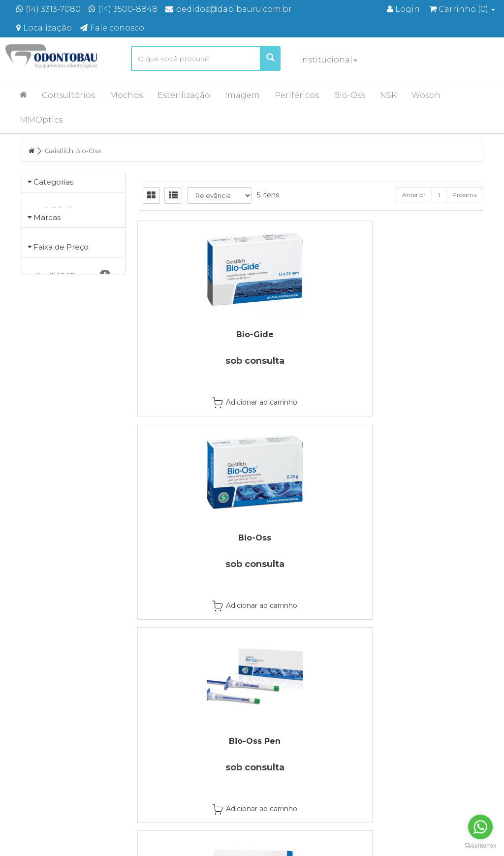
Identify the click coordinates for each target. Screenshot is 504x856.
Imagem (242, 95)
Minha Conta (283, 757)
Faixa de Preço (61, 293)
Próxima (465, 195)
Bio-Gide (192, 334)
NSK (388, 95)
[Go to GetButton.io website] (480, 846)
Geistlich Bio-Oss (74, 151)
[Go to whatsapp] (480, 827)
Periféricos (297, 95)
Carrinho (277, 744)
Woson (426, 95)
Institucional (329, 60)
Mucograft (312, 538)
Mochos (126, 95)
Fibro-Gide (192, 538)
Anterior (414, 195)
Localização (163, 757)
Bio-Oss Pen (431, 334)
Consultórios (68, 95)
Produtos (278, 731)
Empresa (158, 744)
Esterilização (184, 95)
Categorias (53, 182)
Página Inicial (165, 731)
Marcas (47, 238)
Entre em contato (173, 770)
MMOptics (41, 120)
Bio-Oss (349, 95)
